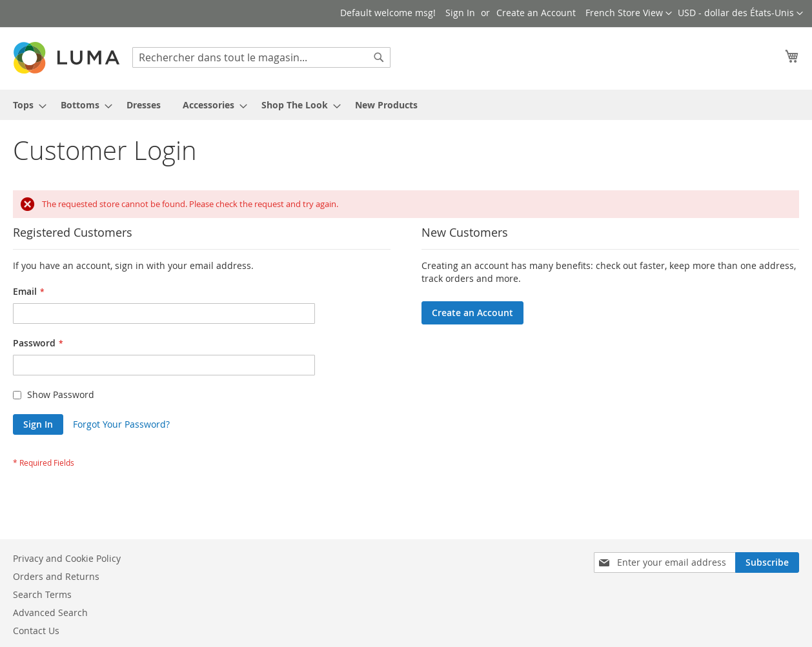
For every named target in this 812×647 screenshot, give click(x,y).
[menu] (406, 105)
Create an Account (536, 13)
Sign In (460, 13)
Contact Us (36, 631)
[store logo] (68, 58)
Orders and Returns (56, 576)
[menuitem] (26, 105)
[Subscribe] (767, 562)
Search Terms (42, 594)
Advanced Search (50, 612)
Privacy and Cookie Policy (67, 558)
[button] (740, 14)
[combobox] (261, 57)
